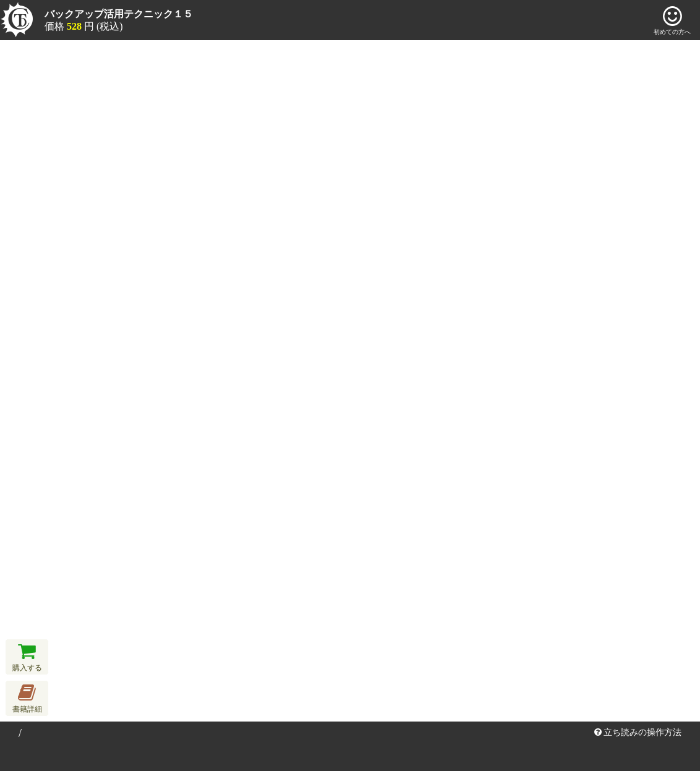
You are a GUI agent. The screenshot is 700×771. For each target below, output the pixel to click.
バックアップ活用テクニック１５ (119, 14)
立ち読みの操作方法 (638, 732)
